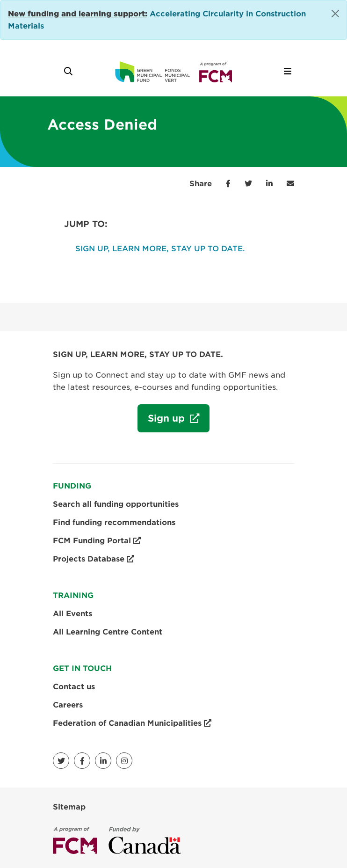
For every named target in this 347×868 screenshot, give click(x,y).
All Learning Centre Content (108, 632)
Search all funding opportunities (116, 504)
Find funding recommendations (114, 522)
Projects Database (94, 559)
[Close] (335, 14)
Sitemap (69, 807)
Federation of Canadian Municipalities (132, 723)
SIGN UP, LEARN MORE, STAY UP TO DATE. (160, 249)
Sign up (163, 422)
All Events (72, 614)
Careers (68, 705)
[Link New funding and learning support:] (78, 14)
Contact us (74, 687)
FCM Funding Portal (97, 541)
